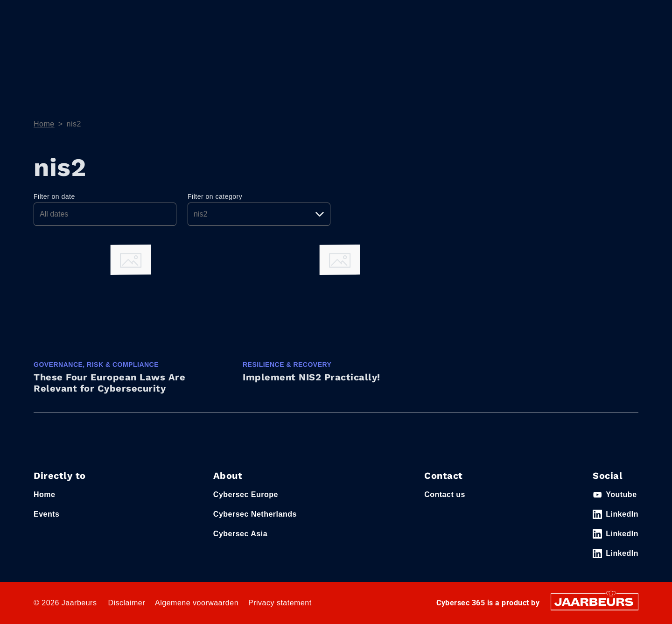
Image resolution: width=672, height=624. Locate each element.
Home (449, 48)
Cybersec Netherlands (255, 514)
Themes (493, 48)
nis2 (74, 124)
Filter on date (54, 196)
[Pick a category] (259, 214)
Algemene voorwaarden (197, 603)
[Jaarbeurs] (595, 601)
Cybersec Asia (240, 534)
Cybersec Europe (246, 494)
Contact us (445, 494)
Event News (617, 48)
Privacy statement (280, 603)
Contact (511, 14)
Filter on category (215, 196)
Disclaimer (126, 603)
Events (44, 14)
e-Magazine (557, 48)
